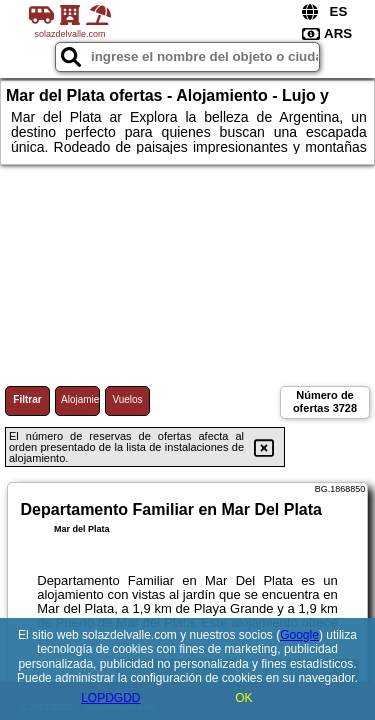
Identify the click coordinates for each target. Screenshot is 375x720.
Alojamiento (80, 399)
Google (299, 635)
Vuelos (127, 399)
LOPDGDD (110, 698)
